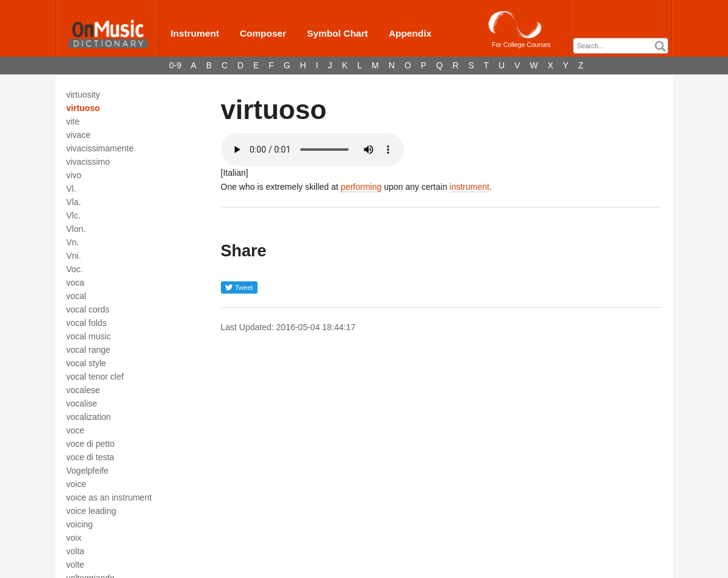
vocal (77, 296)
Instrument (195, 33)
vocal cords (88, 309)
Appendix (410, 33)
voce (76, 430)
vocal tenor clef (95, 377)
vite (73, 121)
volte (76, 565)
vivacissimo (88, 162)
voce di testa (91, 457)
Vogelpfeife (88, 471)
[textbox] (624, 46)
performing (361, 187)
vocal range (88, 350)
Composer (263, 33)
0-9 (175, 65)
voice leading (92, 511)
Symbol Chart (337, 33)
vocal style (86, 363)
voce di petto (91, 444)
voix (74, 538)
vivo (74, 175)
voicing (80, 524)
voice (77, 484)
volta (76, 551)
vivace (79, 135)
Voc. (75, 269)
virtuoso (83, 108)
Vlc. (74, 215)
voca (76, 283)
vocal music (89, 336)
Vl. (71, 189)
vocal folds (87, 323)
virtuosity (83, 95)
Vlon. (76, 229)
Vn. (73, 242)
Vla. (74, 202)
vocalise (82, 403)
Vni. (74, 256)
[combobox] (621, 46)
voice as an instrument (109, 497)
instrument (470, 187)
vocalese (83, 390)
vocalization (89, 417)
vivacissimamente (100, 148)
